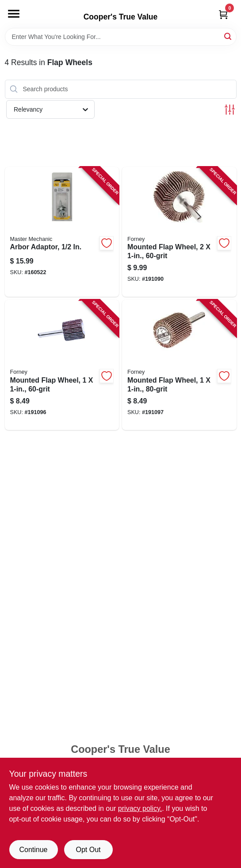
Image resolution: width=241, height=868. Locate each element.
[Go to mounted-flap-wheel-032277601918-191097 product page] (179, 365)
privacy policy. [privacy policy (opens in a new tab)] (140, 808)
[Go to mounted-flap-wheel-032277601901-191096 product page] (62, 365)
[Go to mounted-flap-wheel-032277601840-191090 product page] (179, 232)
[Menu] (14, 14)
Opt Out (88, 850)
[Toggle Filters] (230, 110)
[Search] (228, 36)
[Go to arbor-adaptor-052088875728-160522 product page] (62, 232)
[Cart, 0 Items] (223, 14)
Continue (33, 850)
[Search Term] (121, 37)
